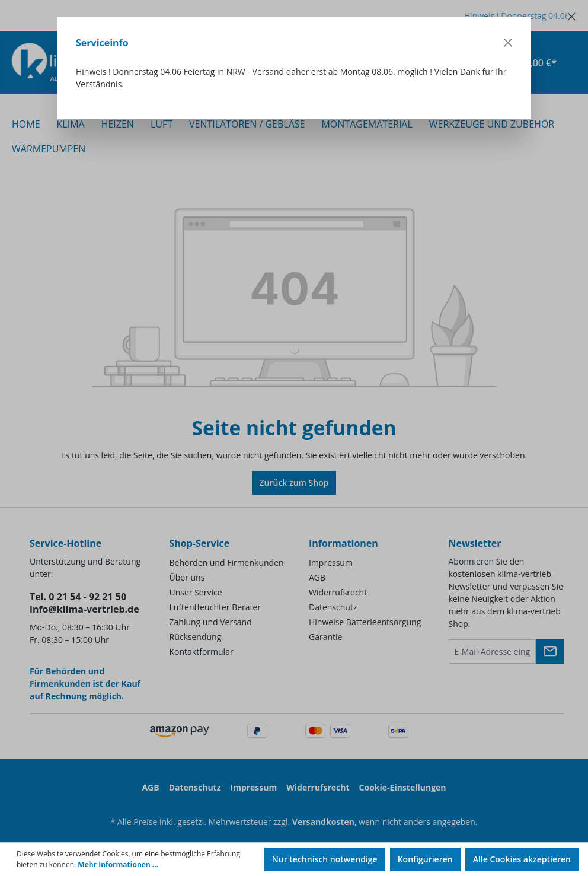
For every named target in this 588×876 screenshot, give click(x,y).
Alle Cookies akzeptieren (522, 859)
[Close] (508, 43)
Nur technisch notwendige (325, 859)
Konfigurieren (425, 859)
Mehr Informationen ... (118, 864)
